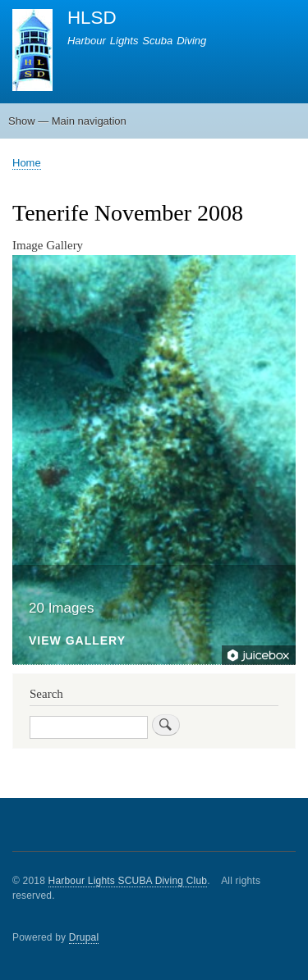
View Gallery (77, 641)
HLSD (92, 18)
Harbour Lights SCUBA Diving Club (128, 881)
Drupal (84, 937)
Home (27, 163)
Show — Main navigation (67, 121)
